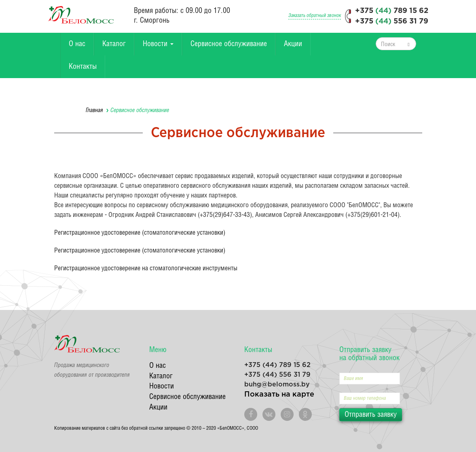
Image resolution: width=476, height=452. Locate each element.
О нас (77, 44)
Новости (158, 44)
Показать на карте (279, 395)
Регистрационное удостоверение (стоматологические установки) (140, 233)
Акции (293, 44)
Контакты (83, 67)
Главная (94, 110)
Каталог (114, 44)
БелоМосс (81, 15)
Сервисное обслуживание (229, 44)
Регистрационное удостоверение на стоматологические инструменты (146, 268)
